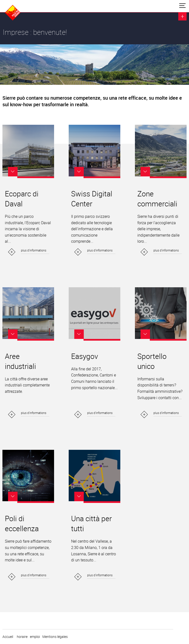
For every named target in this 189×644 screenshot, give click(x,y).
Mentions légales (55, 637)
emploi (35, 637)
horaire (22, 637)
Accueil (8, 637)
